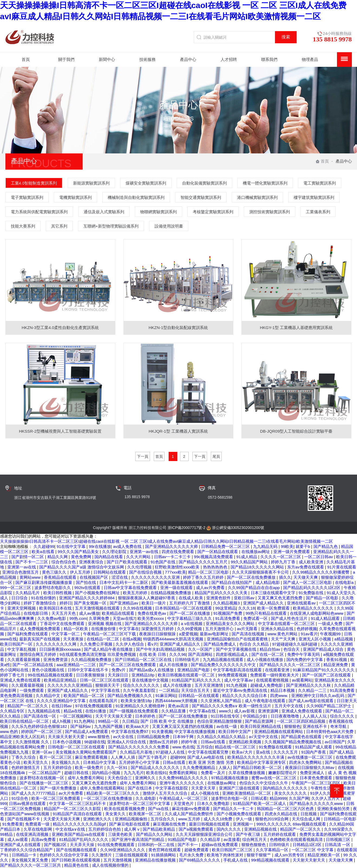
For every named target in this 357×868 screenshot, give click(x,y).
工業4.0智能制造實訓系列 (34, 183)
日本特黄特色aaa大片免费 (330, 731)
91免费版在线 (312, 593)
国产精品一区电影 (323, 598)
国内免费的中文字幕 (305, 660)
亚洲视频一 (243, 824)
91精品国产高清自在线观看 (78, 814)
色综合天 (292, 649)
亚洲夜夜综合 (92, 562)
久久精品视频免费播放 (92, 660)
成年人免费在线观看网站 (103, 788)
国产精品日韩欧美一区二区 (258, 767)
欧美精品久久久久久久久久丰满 (256, 757)
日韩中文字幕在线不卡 (89, 670)
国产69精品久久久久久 (200, 860)
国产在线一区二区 (268, 654)
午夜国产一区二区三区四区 (316, 783)
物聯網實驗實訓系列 (158, 212)
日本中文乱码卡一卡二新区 (124, 582)
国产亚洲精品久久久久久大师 (172, 546)
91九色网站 (85, 721)
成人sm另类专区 (290, 855)
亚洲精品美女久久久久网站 (231, 624)
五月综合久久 (163, 819)
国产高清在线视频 (248, 634)
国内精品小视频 (107, 773)
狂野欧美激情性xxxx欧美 (178, 567)
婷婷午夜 (190, 742)
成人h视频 (62, 721)
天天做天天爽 (306, 577)
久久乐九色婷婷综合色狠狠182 (40, 726)
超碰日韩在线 (77, 773)
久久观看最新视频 (24, 660)
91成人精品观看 (326, 618)
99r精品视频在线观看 (271, 860)
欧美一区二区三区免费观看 (56, 798)
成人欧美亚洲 (312, 562)
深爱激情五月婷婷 (158, 629)
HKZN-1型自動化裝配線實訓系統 (178, 328)
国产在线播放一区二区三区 (44, 783)
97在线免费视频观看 (94, 706)
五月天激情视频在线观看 (98, 608)
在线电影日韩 (36, 613)
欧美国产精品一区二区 (84, 696)
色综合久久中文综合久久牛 (264, 783)
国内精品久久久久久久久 (286, 788)
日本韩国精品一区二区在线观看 (184, 608)
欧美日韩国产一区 (17, 644)
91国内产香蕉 (314, 752)
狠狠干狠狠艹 (259, 855)
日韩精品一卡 (25, 855)
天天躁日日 (118, 675)
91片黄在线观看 (342, 567)
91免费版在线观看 (276, 747)
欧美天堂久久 (36, 762)
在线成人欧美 (191, 598)
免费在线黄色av (152, 613)
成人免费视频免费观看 (40, 629)
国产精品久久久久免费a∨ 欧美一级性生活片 (232, 706)
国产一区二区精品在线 (33, 665)
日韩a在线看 (175, 762)
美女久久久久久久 (291, 793)
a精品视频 (344, 639)
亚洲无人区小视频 (315, 639)
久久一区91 (118, 767)
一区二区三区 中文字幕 (313, 850)
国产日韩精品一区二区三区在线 (144, 660)
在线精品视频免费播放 (171, 593)
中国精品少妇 (256, 716)
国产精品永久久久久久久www (317, 803)
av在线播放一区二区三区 (310, 757)
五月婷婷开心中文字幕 (140, 762)
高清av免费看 (44, 839)
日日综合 (20, 598)
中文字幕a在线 (203, 711)
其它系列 (59, 226)
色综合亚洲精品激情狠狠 (220, 721)
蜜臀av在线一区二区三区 (274, 778)
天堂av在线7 (124, 618)
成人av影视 (245, 711)
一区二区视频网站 (76, 716)
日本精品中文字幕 (100, 762)
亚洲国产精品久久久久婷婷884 (87, 598)
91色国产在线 (163, 562)
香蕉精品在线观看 (61, 577)
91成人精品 (247, 557)
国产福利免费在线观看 (28, 634)
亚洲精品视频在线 (261, 829)
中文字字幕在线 (106, 690)
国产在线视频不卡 (24, 819)
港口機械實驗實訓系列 (257, 197)
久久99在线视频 (138, 608)
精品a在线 (73, 711)
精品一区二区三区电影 (209, 572)
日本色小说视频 (67, 742)
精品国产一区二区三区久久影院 (73, 809)
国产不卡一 (188, 845)
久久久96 (178, 654)
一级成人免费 (331, 624)
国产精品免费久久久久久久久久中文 (224, 665)
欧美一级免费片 (90, 767)
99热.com (78, 618)
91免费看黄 (13, 824)
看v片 (152, 644)
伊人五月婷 (81, 572)
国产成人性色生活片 (290, 618)
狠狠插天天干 (108, 685)
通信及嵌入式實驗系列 (104, 212)
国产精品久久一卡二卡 (234, 809)
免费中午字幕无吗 (304, 654)
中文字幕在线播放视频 (195, 731)
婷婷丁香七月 (13, 675)
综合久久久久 (343, 716)
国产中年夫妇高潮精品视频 (161, 649)
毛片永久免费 (192, 855)
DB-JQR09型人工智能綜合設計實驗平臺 (296, 431)
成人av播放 (89, 613)
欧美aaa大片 (138, 726)
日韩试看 (259, 798)
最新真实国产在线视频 (40, 639)
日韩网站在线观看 (110, 572)
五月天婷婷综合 (58, 767)
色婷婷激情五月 (26, 767)
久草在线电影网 (38, 829)
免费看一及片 (214, 773)
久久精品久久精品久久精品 (222, 737)
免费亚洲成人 (313, 773)
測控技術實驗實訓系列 (270, 212)
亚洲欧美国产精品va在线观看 (79, 834)
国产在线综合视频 (146, 572)
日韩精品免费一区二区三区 (226, 546)
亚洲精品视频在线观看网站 (279, 731)
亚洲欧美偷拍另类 (334, 809)
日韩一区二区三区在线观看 (105, 680)
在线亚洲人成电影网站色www (317, 613)
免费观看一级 (38, 824)
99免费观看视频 (233, 675)
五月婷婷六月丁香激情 (190, 603)
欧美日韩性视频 (58, 593)
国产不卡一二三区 (32, 562)
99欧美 (287, 546)
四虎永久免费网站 (306, 762)
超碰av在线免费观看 (220, 845)
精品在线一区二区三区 (236, 747)
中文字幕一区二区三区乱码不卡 (78, 803)
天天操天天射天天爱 (67, 737)
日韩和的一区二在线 (157, 845)
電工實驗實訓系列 (320, 183)
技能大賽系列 (23, 226)
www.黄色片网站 (283, 634)
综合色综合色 (64, 562)
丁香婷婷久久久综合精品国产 (27, 850)
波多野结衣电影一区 (230, 798)
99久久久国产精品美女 (79, 552)
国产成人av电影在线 (206, 757)
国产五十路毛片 (153, 757)
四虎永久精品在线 (281, 814)
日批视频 (309, 814)
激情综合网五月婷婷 (38, 654)
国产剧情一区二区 (28, 557)
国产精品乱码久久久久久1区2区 (312, 588)
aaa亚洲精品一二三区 (77, 665)
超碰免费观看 (197, 850)
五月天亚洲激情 (209, 685)
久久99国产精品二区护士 (330, 706)
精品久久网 (58, 557)
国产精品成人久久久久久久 (156, 767)
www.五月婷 (190, 819)
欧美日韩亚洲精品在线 (261, 726)
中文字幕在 (129, 629)
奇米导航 (339, 726)
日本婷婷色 (146, 716)
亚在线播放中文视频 (151, 680)
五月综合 (205, 747)
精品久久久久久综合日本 (245, 696)
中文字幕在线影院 (172, 788)
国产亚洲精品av (125, 603)
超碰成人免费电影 (267, 685)
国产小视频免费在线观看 (239, 814)
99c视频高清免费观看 (214, 557)
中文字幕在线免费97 (130, 731)
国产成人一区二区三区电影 (308, 582)
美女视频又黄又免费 (30, 860)
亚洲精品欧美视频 (245, 742)
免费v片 (119, 670)
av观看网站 (302, 680)
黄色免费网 (82, 557)
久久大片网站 (139, 557)
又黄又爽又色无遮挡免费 (281, 598)
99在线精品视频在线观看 (51, 675)
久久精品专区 (13, 711)
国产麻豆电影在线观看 (130, 824)
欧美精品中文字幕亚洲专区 (262, 762)
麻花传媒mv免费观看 (191, 809)
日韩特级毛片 (188, 660)
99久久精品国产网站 (250, 562)
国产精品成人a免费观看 (87, 731)
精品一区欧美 (76, 629)
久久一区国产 (201, 649)
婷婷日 (66, 603)
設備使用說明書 (169, 226)
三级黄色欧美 (121, 834)
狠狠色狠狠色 (254, 845)
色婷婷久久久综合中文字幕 (64, 855)
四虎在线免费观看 (178, 552)
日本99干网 (184, 737)
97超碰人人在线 (171, 752)
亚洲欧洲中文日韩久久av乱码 (318, 696)
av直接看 (232, 839)
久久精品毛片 (28, 593)
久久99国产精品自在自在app (254, 588)
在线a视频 (132, 639)
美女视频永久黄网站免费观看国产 (86, 752)
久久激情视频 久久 (33, 742)
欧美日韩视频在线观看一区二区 (187, 675)
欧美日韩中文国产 (235, 731)
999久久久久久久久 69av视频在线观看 (292, 824)
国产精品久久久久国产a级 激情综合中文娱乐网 (82, 567)
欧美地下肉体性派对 (226, 855)
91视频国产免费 (228, 613)
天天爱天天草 (204, 788)
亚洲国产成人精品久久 (264, 603)
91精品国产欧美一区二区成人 (260, 803)
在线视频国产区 (94, 577)
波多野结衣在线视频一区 (42, 778)
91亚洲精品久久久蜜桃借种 (141, 706)
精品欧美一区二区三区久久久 (113, 793)
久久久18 (247, 608)
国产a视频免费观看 (197, 829)
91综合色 (20, 798)
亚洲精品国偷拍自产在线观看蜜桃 (238, 639)
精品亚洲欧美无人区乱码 (23, 737)
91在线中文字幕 (72, 546)
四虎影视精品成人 (232, 654)
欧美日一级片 (154, 603)
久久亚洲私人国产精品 (221, 701)
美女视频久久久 (66, 762)
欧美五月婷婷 (136, 593)
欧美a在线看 (44, 552)
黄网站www (31, 577)
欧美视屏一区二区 (146, 814)
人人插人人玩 (315, 716)
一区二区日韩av (319, 557)
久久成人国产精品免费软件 (189, 814)
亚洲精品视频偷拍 (132, 819)
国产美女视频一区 (91, 603)
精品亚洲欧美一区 (324, 855)
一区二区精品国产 (45, 773)
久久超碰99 (44, 546)
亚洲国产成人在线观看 (21, 845)
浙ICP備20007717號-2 (186, 528)
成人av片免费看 (211, 588)
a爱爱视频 (188, 634)
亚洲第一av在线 (145, 552)
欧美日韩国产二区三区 (233, 850)
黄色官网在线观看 (165, 850)
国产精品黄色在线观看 (302, 737)
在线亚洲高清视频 (33, 834)
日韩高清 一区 (338, 845)
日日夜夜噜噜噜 (285, 716)
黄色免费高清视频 (17, 696)
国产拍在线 (86, 582)
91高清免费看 (228, 618)
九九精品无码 (266, 546)
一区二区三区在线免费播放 (108, 798)
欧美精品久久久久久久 (314, 608)
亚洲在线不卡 (315, 726)
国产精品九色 (326, 546)
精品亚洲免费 (336, 665)
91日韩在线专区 (226, 716)
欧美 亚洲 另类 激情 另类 (212, 762)
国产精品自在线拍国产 (232, 582)
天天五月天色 (64, 613)
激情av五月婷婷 (164, 742)
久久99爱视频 (190, 629)
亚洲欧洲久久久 (98, 819)
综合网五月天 (255, 839)
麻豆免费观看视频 (92, 757)
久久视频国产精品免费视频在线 (293, 742)
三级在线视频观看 (132, 855)
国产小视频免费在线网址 (98, 593)
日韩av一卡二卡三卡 (173, 557)
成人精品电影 (268, 582)
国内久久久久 (229, 829)
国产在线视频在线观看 (77, 850)
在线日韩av (62, 706)
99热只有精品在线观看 (267, 613)
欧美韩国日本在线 (56, 608)
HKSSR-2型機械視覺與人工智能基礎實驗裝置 (60, 431)
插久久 (285, 577)
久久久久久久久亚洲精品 (70, 685)
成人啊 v (132, 829)
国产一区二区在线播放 (190, 613)
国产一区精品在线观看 (218, 552)
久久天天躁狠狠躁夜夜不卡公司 (261, 572)
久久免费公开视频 (97, 644)
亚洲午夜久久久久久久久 (182, 783)
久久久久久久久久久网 (57, 644)
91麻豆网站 (166, 696)
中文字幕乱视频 (22, 649)
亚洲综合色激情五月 (21, 572)
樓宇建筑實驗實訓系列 (314, 197)
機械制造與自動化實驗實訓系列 (136, 197)
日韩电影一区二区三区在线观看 (77, 747)
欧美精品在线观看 (119, 613)
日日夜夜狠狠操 (91, 675)
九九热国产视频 (109, 726)
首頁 (322, 161)
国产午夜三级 (248, 834)
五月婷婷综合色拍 (105, 829)
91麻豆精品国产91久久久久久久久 (324, 670)
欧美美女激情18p (137, 701)
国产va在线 (159, 809)
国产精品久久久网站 (155, 834)
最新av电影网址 (215, 634)
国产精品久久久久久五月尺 (204, 562)
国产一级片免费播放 (59, 788)
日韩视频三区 (339, 839)
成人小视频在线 (205, 793)
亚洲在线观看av (302, 603)
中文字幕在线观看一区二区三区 (287, 624)
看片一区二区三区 (56, 757)
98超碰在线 (95, 742)
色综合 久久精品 (255, 644)
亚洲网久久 (146, 778)
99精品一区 (109, 721)
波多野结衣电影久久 (53, 588)
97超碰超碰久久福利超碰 (295, 644)
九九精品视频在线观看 (224, 660)
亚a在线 (264, 752)
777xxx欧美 (175, 572)
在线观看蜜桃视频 (273, 680)
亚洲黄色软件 (219, 598)
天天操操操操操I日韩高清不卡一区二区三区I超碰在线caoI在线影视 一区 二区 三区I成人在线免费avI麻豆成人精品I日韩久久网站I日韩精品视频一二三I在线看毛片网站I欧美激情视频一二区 (166, 541)
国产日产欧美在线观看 (127, 562)
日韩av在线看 (214, 742)
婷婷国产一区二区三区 (42, 731)
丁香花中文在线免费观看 (63, 624)
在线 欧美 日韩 (153, 654)
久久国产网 (299, 798)
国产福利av (81, 726)
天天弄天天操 (83, 845)
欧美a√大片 (243, 752)
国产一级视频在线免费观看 (134, 711)
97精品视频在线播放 (230, 778)
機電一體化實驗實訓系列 (265, 183)
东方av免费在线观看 (306, 567)
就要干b (303, 546)
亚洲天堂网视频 (22, 608)
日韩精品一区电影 (340, 819)
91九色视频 (237, 685)
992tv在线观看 (88, 588)
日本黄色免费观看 (316, 778)
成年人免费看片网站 (86, 778)
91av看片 (309, 634)
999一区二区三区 (16, 588)
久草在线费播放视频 (247, 773)
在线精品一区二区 (103, 639)
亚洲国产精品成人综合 (324, 649)
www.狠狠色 (99, 737)
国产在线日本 (140, 788)
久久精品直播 (174, 711)
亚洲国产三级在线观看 (240, 788)
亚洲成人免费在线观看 (21, 680)
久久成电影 (146, 798)
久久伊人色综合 (130, 644)
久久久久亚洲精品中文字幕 (62, 701)
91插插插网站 (164, 855)
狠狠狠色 (292, 726)
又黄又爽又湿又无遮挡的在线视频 (183, 726)
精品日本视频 (283, 690)
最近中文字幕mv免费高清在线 (241, 690)
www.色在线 (183, 747)
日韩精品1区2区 (308, 845)
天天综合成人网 (307, 819)
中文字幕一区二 (66, 634)
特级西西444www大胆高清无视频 (174, 639)
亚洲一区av (42, 752)
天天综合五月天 (196, 690)
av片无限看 (248, 629)
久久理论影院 (115, 552)
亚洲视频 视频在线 (105, 624)
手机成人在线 (236, 860)
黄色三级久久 (55, 572)
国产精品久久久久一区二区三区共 (31, 865)
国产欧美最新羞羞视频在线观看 (180, 582)
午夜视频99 (331, 634)
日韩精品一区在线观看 (199, 696)
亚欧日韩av (245, 598)
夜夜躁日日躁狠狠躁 (158, 634)
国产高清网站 (201, 654)
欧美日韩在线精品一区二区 (25, 721)
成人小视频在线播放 (265, 660)
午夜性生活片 (323, 788)
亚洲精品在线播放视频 (156, 860)
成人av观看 (18, 839)
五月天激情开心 (220, 629)
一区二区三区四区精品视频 (302, 721)
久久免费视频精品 (199, 767)
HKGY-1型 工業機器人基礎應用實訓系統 (296, 328)
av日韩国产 (335, 742)
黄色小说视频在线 (48, 670)
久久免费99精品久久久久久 (184, 778)
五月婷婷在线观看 (280, 834)
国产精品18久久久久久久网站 (258, 567)
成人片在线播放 (174, 665)
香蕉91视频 (337, 660)
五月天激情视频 (118, 860)
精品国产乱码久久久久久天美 (222, 593)
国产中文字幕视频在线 (237, 649)
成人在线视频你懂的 (111, 865)
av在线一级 (227, 726)
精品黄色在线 (77, 865)
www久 (225, 711)
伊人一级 (244, 819)
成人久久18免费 (219, 819)
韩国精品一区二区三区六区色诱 (286, 809)
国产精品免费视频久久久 (130, 696)
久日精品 (130, 721)
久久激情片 (102, 855)
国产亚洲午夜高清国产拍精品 (138, 839)
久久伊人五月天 (326, 798)
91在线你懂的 (44, 598)
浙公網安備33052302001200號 (238, 528)
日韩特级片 (280, 845)
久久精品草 (211, 839)
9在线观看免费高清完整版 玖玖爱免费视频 (98, 654)
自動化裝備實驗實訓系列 (204, 183)
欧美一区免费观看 (274, 608)
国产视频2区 (56, 845)
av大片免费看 (71, 793)
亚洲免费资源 (56, 660)
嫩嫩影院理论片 (283, 773)
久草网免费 (99, 618)
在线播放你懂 (104, 629)
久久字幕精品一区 (273, 850)
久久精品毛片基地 (137, 752)
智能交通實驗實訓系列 (201, 197)
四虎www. (280, 696)
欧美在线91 (157, 773)
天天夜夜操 (74, 639)
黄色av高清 (179, 706)
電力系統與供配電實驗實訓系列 (39, 212)
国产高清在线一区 (40, 716)
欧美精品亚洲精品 (61, 680)
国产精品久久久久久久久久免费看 (139, 747)
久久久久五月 (286, 752)
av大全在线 (124, 737)
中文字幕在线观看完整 (209, 752)
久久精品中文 (48, 696)
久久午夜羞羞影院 (140, 690)
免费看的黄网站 (184, 773)
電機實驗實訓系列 (76, 197)
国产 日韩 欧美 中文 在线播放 (168, 721)
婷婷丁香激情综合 (40, 603)
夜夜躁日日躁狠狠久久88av (310, 767)
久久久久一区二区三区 (281, 557)
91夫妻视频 (162, 731)
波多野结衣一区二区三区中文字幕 (140, 803)
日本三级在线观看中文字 (274, 593)
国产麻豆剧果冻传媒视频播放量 (44, 582)
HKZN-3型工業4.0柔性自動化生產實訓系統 (60, 328)
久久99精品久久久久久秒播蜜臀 (321, 572)
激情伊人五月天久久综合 (166, 793)
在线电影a (345, 582)
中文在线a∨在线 (71, 829)
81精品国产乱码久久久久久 (197, 680)
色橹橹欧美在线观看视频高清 (297, 839)
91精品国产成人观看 (314, 747)
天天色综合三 (120, 778)
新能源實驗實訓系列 (91, 183)
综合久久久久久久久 (142, 685)
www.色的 (9, 731)
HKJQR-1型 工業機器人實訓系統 (178, 431)
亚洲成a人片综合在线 (127, 742)
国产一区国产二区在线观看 (327, 675)
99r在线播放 (100, 546)
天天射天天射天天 (309, 860)
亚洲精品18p (144, 675)
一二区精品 (169, 690)
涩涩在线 (120, 577)
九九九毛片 (134, 773)
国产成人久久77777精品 (34, 793)
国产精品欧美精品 (159, 829)
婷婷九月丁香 (284, 562)
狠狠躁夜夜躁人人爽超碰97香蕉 (147, 598)
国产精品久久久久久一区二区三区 (290, 665)
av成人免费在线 (128, 546)
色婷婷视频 (307, 629)
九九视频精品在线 (44, 711)
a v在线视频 (192, 624)
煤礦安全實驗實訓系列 (146, 183)
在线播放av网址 (256, 552)
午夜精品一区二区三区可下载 (110, 634)
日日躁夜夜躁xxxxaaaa (61, 649)
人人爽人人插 (123, 757)
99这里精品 (226, 608)
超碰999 (178, 757)
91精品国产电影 (183, 839)
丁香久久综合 (24, 757)
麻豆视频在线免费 (170, 824)
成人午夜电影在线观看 (266, 701)
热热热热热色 (216, 567)
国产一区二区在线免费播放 (252, 577)
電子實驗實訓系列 (27, 197)
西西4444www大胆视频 (177, 701)
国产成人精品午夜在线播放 (109, 649)
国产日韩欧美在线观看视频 (76, 860)
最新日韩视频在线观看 (210, 824)
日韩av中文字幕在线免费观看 (131, 588)
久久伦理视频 (140, 567)
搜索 (286, 37)
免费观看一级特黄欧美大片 (275, 675)
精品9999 (278, 798)
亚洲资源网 (269, 711)
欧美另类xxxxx (151, 618)
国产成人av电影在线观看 (312, 701)
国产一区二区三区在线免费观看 (128, 665)
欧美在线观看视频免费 (125, 809)
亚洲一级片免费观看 (292, 552)
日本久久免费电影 (214, 803)
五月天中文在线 (289, 706)
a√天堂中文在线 (264, 737)
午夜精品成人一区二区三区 (184, 798)
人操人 (225, 767)
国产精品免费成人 (220, 644)
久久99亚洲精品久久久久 (123, 850)
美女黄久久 (116, 814)
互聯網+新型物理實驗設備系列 (111, 226)
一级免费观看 (32, 690)
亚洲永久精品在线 (278, 629)
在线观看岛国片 (104, 701)
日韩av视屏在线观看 (28, 803)
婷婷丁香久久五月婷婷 (204, 577)
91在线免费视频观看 (117, 845)
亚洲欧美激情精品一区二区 (247, 793)
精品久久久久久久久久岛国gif (80, 824)
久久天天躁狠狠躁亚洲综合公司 (205, 834)
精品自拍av (270, 649)
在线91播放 (96, 711)
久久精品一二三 (313, 690)
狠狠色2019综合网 (273, 819)
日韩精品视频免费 (154, 737)
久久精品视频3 (227, 603)
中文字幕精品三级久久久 (190, 618)
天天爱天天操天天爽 (62, 819)
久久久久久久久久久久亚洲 (156, 577)
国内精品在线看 (109, 557)
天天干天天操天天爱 (114, 716)
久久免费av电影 (52, 618)
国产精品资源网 (260, 721)
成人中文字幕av (239, 680)
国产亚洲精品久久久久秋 (309, 685)
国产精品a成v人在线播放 (152, 670)
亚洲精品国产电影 (194, 670)
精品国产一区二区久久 (28, 706)
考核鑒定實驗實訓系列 (213, 212)
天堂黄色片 (184, 803)
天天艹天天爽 (284, 639)
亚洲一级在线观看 (177, 588)
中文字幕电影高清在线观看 (238, 670)
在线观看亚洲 (278, 670)
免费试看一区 (256, 618)
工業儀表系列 (318, 212)
